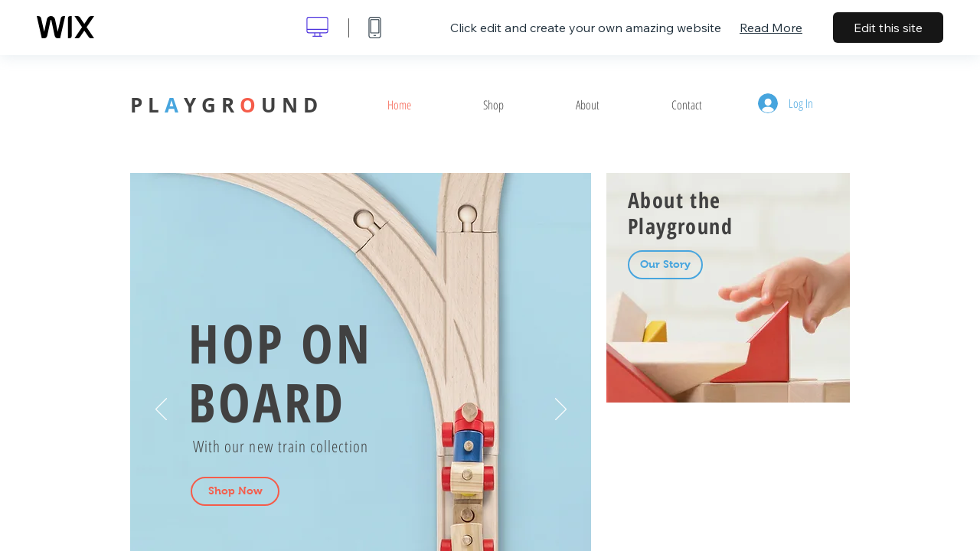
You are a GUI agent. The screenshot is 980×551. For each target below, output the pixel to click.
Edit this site (888, 28)
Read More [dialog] (771, 28)
